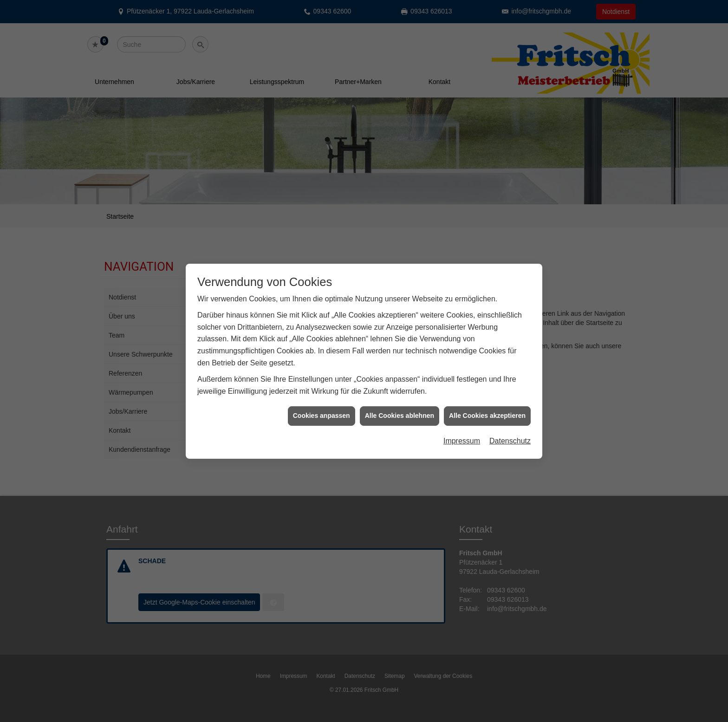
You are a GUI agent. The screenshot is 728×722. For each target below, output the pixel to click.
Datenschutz (510, 433)
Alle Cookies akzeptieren (487, 408)
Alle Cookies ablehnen (400, 408)
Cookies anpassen (322, 408)
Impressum (462, 433)
